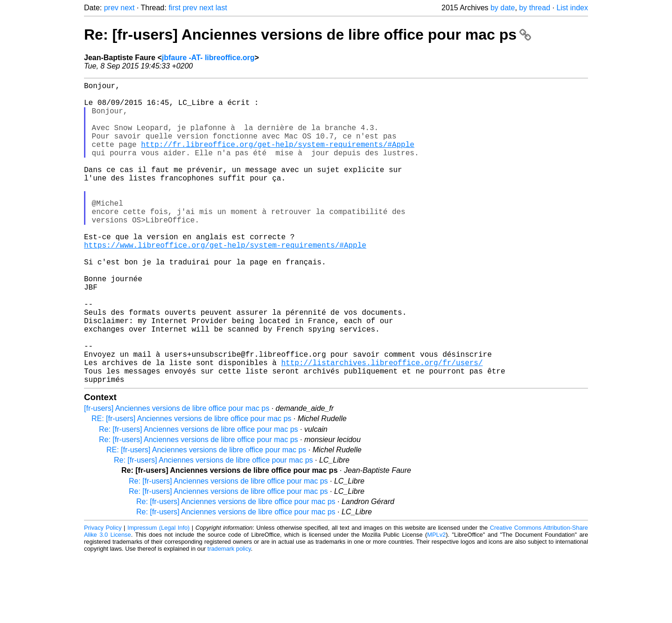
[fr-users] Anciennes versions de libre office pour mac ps (177, 475)
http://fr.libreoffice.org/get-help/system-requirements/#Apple (278, 159)
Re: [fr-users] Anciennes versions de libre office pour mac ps (308, 35)
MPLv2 (436, 602)
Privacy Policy (103, 595)
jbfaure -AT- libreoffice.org (208, 58)
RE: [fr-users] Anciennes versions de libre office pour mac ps (191, 486)
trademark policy (229, 616)
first (175, 8)
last (221, 8)
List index (572, 8)
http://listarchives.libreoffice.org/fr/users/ (382, 426)
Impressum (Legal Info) (158, 595)
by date (503, 8)
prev (111, 8)
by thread (535, 8)
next (127, 8)
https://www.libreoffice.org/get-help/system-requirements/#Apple (225, 282)
